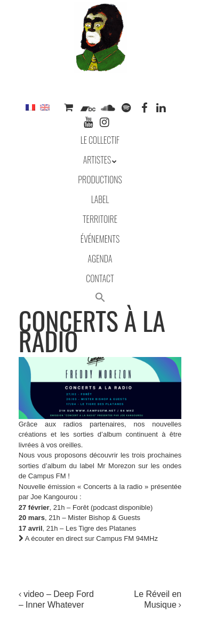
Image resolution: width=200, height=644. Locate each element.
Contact (100, 278)
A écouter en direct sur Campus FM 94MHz (88, 538)
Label (100, 199)
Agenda (100, 259)
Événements (100, 239)
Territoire (100, 219)
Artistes (97, 160)
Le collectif (100, 140)
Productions (100, 180)
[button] (100, 298)
